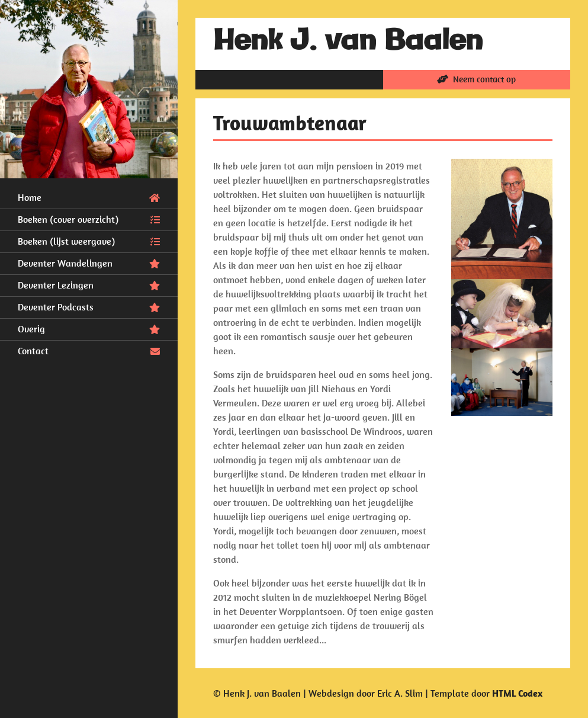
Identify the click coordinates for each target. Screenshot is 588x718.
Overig (89, 328)
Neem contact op (476, 79)
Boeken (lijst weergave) (89, 241)
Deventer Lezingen (89, 284)
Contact (89, 350)
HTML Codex (517, 693)
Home (89, 197)
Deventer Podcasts (89, 306)
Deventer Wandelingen (89, 262)
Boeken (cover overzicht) (89, 219)
